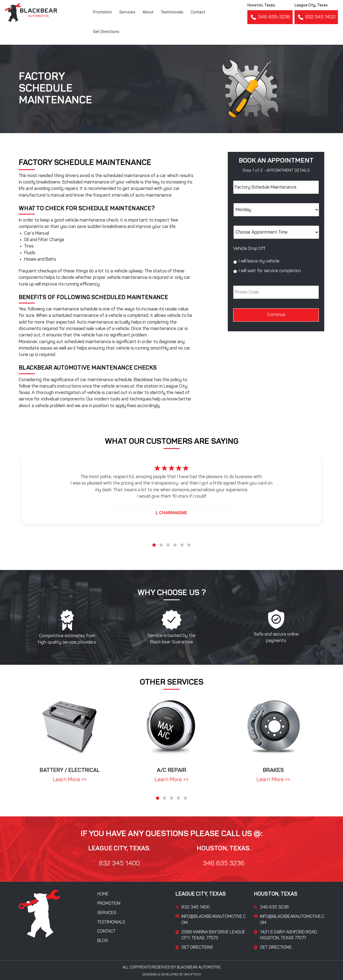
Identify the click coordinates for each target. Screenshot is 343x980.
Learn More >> (70, 780)
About (148, 12)
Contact (198, 12)
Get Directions (106, 32)
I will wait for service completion (270, 271)
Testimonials (172, 12)
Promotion (102, 12)
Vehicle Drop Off (249, 249)
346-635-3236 (270, 17)
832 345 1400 (316, 17)
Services (127, 12)
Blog (103, 941)
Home (103, 894)
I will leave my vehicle (259, 261)
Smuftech (193, 975)
